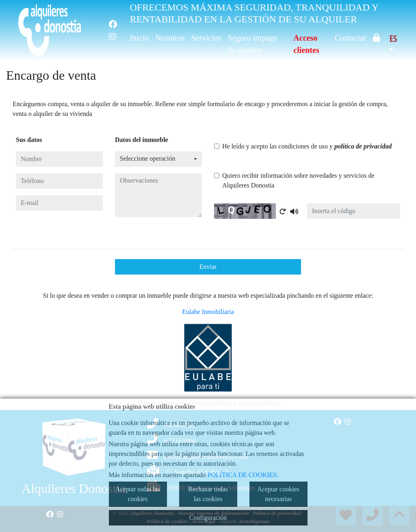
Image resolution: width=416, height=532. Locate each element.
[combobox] (158, 159)
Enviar (208, 267)
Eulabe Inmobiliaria (208, 312)
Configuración (208, 518)
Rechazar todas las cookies (208, 494)
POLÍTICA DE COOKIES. (243, 475)
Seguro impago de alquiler (253, 44)
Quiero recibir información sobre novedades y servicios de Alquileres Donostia (298, 180)
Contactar (351, 38)
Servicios (206, 38)
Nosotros (170, 38)
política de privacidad (363, 146)
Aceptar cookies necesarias (278, 494)
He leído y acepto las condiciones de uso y (307, 146)
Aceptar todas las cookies (138, 494)
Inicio (140, 38)
